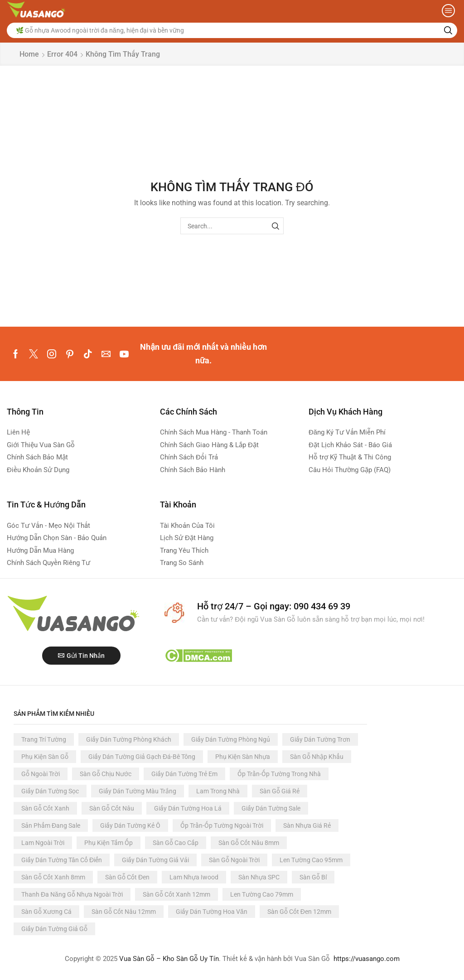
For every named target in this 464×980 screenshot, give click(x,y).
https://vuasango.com (367, 959)
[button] (448, 11)
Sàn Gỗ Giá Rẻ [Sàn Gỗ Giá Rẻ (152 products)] (280, 791)
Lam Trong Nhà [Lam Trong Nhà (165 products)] (218, 791)
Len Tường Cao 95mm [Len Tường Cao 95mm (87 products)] (311, 860)
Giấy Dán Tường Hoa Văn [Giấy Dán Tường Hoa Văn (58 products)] (212, 912)
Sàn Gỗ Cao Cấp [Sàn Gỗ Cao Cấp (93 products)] (176, 843)
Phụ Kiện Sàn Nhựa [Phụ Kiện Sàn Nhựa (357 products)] (243, 757)
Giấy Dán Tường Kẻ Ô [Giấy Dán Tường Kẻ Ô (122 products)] (130, 826)
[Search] (448, 30)
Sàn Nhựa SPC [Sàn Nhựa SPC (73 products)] (259, 877)
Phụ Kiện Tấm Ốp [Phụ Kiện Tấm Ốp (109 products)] (109, 843)
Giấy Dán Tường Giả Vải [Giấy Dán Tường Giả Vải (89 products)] (155, 860)
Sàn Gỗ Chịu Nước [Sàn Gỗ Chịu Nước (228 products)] (106, 774)
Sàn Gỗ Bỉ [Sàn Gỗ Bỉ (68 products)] (313, 877)
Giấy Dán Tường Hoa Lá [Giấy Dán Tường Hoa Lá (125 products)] (188, 808)
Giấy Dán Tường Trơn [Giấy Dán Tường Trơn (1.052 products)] (320, 739)
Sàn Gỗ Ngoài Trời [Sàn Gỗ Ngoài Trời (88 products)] (234, 860)
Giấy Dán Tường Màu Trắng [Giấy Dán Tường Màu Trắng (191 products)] (138, 791)
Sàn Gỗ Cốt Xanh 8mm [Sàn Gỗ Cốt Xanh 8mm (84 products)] (53, 877)
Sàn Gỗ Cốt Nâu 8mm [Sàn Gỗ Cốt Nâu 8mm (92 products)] (249, 843)
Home (29, 54)
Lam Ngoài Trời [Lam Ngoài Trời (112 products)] (43, 843)
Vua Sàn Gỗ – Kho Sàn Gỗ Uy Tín (169, 959)
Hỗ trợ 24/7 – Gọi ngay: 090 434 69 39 (274, 606)
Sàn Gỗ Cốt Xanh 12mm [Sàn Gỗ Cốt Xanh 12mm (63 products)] (176, 894)
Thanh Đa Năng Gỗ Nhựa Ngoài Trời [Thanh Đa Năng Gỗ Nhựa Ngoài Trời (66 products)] (72, 894)
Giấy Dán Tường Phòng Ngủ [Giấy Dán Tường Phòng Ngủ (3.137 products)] (231, 739)
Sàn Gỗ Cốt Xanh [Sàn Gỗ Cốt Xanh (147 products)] (45, 808)
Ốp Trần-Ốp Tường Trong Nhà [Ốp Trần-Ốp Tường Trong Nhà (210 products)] (279, 774)
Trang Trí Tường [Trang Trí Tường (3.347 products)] (44, 739)
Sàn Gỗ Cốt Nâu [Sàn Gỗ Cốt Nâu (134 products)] (112, 808)
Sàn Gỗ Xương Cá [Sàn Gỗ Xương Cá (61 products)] (46, 912)
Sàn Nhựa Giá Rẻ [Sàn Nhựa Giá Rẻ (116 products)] (307, 826)
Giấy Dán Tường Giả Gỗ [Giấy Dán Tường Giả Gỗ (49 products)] (54, 929)
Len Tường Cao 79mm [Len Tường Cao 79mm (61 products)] (262, 894)
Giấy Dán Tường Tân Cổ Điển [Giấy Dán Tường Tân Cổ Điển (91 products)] (62, 860)
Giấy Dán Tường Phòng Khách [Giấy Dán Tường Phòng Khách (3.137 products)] (129, 739)
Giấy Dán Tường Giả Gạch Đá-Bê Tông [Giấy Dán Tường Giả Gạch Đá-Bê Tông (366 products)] (142, 757)
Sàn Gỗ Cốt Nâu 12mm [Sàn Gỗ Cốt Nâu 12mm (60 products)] (124, 912)
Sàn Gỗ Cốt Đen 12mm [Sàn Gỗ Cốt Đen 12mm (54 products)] (299, 912)
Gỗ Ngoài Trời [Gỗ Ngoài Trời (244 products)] (41, 774)
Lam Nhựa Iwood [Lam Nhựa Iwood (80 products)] (194, 877)
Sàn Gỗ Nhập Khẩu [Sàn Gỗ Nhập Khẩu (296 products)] (317, 757)
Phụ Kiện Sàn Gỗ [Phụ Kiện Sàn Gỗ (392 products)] (45, 757)
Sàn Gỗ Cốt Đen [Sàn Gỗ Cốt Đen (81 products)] (127, 877)
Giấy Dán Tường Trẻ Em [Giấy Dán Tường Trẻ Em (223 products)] (184, 774)
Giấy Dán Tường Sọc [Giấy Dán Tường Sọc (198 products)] (50, 791)
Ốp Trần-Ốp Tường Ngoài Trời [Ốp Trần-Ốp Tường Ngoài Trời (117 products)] (222, 826)
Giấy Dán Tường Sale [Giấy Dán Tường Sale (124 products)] (271, 808)
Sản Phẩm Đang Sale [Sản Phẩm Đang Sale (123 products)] (51, 826)
